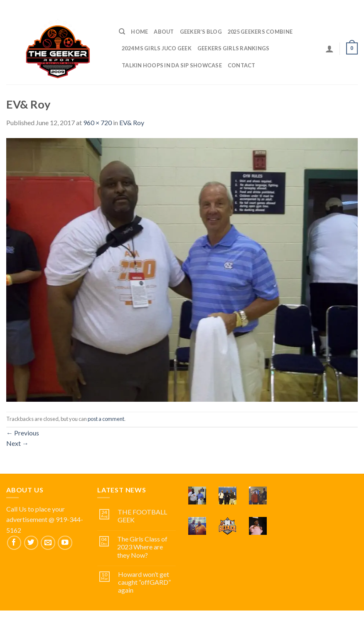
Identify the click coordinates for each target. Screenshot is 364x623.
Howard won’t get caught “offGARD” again (144, 582)
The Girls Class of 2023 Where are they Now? (142, 547)
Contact (242, 65)
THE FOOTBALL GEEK (142, 516)
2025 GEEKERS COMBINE (260, 32)
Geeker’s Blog (201, 32)
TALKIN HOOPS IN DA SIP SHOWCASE (172, 65)
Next (17, 443)
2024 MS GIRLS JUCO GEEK (157, 48)
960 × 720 (97, 122)
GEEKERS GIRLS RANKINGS (234, 48)
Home (139, 32)
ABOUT (164, 32)
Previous (23, 433)
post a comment (106, 419)
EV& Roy (132, 122)
